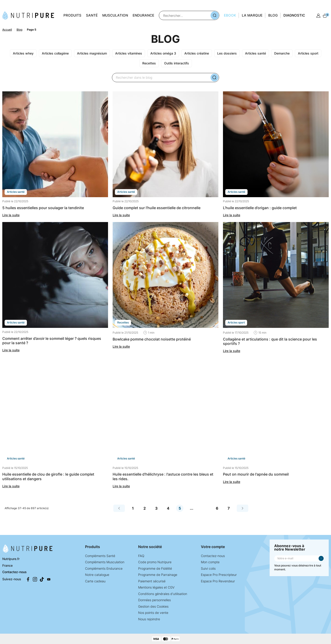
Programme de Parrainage (158, 575)
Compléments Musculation (105, 562)
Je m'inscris (321, 558)
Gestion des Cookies (153, 606)
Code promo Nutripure (155, 562)
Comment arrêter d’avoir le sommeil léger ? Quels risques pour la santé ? (52, 341)
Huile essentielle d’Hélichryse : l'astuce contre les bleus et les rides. (163, 476)
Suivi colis (208, 568)
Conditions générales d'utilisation (163, 594)
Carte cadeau (95, 581)
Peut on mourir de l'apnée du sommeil (256, 474)
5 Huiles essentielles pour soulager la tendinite (43, 208)
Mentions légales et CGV (156, 587)
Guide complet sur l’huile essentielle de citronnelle (157, 208)
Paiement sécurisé (152, 581)
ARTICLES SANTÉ (16, 192)
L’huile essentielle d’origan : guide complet (260, 208)
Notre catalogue (97, 575)
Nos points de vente (153, 613)
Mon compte (210, 562)
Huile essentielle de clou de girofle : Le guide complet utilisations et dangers (48, 476)
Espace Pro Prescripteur (219, 575)
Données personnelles (154, 600)
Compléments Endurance (104, 568)
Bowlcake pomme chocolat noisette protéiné (152, 339)
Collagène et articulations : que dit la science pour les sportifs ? (270, 341)
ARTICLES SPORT (236, 322)
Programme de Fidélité (155, 568)
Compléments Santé (100, 556)
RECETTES (123, 322)
